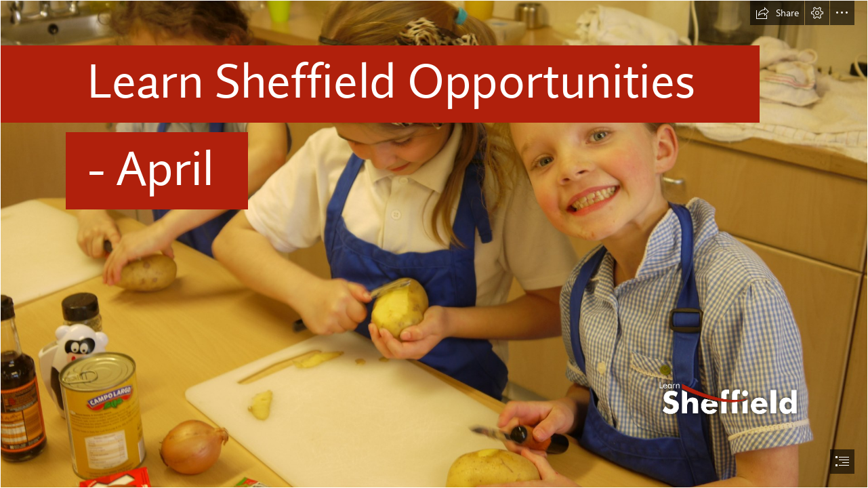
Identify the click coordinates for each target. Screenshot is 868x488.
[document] (434, 244)
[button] (777, 13)
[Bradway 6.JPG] (434, 244)
